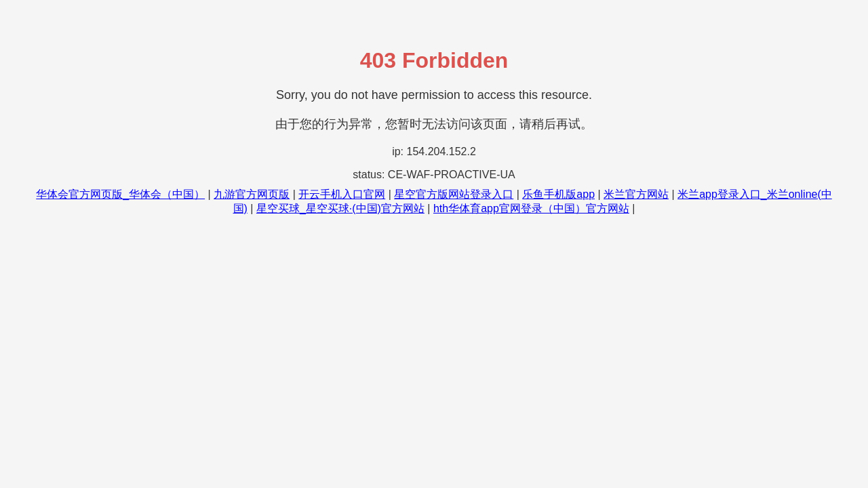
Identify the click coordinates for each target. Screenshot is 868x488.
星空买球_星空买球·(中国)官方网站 (340, 208)
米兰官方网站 (636, 194)
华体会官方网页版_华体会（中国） (120, 194)
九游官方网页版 (252, 194)
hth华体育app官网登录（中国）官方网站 (531, 208)
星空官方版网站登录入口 (454, 194)
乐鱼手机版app (558, 194)
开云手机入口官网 (342, 194)
